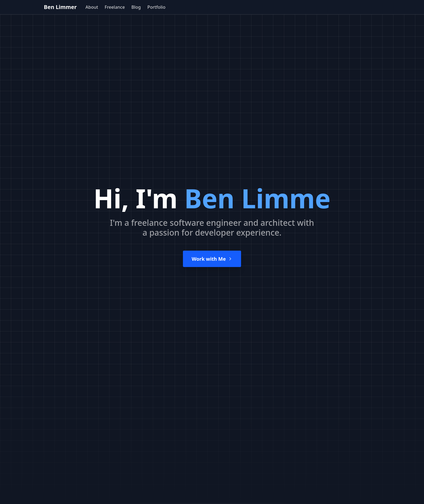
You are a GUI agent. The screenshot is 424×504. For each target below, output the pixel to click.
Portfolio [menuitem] (156, 7)
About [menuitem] (92, 7)
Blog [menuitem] (136, 7)
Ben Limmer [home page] (60, 7)
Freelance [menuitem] (115, 7)
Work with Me (212, 259)
